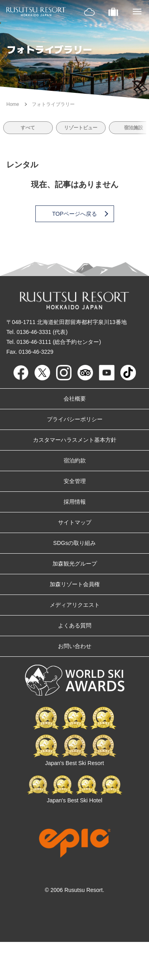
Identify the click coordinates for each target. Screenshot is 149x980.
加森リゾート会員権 (75, 584)
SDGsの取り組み (74, 543)
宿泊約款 (75, 460)
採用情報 (75, 502)
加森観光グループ (75, 564)
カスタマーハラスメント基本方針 (75, 440)
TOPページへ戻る (79, 214)
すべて (28, 128)
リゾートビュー (81, 128)
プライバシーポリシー (75, 419)
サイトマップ (75, 522)
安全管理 (75, 481)
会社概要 (75, 399)
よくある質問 (75, 625)
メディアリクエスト (75, 605)
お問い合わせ (75, 646)
